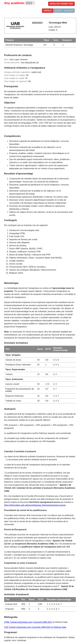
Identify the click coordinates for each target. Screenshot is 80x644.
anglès (58, 11)
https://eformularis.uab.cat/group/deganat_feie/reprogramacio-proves (35, 505)
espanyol (69, 11)
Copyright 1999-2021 (43, 622)
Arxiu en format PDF (61, 4)
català (48, 11)
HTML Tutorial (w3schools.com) (18, 622)
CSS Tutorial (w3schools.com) (18, 627)
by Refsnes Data (58, 627)
